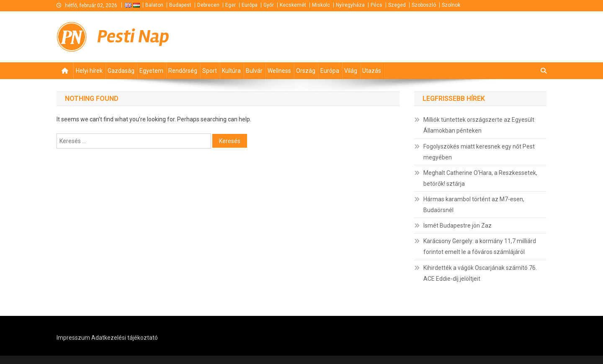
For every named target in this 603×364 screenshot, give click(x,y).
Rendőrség (183, 71)
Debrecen (208, 5)
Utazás (372, 71)
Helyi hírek (89, 71)
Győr (269, 5)
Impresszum (73, 338)
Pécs (376, 5)
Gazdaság (121, 71)
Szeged (397, 5)
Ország (306, 71)
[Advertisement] (446, 37)
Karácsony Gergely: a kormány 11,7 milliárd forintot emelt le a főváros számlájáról (480, 246)
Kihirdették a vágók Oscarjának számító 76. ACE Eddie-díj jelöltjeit (480, 273)
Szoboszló (424, 5)
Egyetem (151, 71)
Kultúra (231, 71)
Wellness (279, 71)
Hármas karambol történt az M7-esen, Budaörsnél (474, 205)
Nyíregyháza (350, 5)
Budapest (180, 5)
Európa (250, 5)
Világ (351, 71)
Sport (210, 71)
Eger (231, 5)
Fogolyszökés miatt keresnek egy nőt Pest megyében (479, 152)
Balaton (154, 5)
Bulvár (254, 71)
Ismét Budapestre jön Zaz (457, 226)
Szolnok (451, 5)
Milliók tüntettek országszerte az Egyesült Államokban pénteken (479, 125)
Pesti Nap (133, 37)
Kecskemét (293, 5)
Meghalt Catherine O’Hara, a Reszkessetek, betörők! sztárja (480, 178)
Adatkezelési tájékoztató (125, 338)
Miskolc (321, 5)
